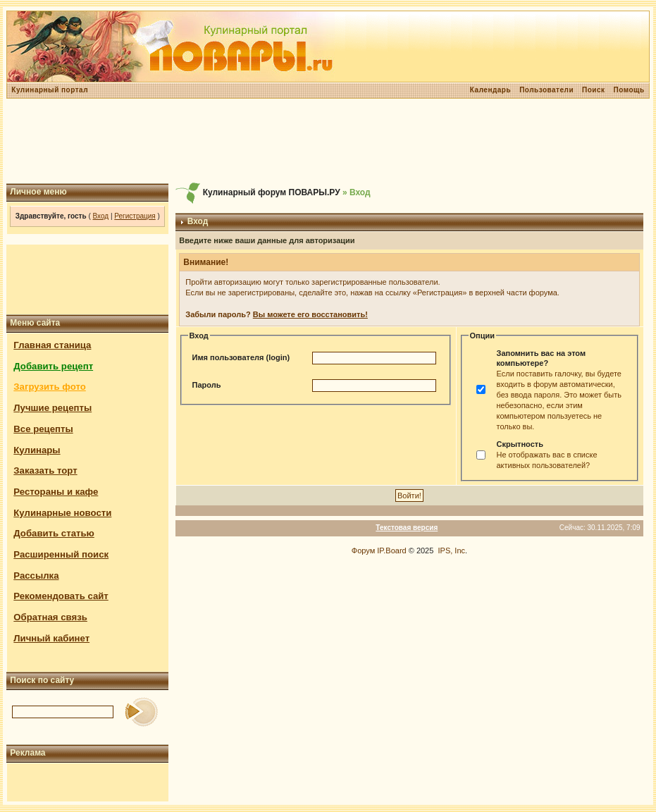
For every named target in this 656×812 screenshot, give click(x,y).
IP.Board (391, 550)
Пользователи (546, 90)
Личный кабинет (51, 638)
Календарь (490, 90)
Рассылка (36, 576)
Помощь (629, 90)
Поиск (594, 90)
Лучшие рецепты (52, 408)
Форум (363, 550)
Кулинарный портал (50, 90)
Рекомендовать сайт (61, 596)
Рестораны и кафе (56, 492)
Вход (101, 216)
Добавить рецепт (53, 366)
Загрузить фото (49, 387)
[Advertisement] (328, 141)
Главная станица (52, 345)
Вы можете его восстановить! (310, 314)
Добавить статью (54, 533)
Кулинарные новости (62, 513)
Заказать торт (45, 470)
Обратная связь (50, 617)
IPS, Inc (451, 550)
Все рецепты (43, 429)
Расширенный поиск (61, 554)
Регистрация (135, 216)
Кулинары (37, 450)
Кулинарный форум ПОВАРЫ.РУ (272, 192)
